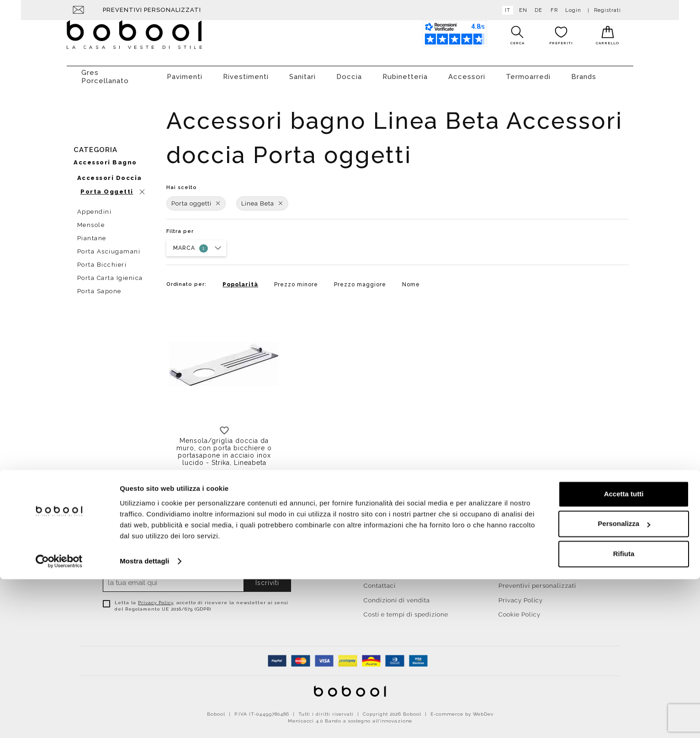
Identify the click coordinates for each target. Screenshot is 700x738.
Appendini (95, 207)
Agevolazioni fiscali (529, 567)
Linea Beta (262, 199)
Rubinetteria (405, 72)
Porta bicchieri (102, 260)
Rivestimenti (246, 72)
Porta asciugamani (109, 247)
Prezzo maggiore (360, 280)
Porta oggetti (196, 199)
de (537, 10)
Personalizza (624, 683)
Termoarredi (528, 72)
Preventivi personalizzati (152, 10)
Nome (411, 280)
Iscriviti (267, 578)
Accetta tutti (624, 653)
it (506, 10)
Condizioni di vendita (397, 596)
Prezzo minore (296, 280)
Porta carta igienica (110, 273)
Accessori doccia (110, 173)
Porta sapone (99, 287)
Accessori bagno (105, 158)
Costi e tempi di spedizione (406, 610)
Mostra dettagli (144, 720)
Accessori (467, 72)
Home (373, 552)
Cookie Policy (520, 610)
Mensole (91, 220)
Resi (505, 552)
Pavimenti (185, 72)
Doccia (349, 72)
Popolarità (240, 280)
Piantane (92, 234)
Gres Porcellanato (105, 72)
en (521, 10)
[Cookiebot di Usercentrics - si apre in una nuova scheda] (59, 720)
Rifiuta (624, 713)
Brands (584, 72)
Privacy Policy (156, 598)
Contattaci (380, 581)
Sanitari (302, 72)
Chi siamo (379, 567)
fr (552, 10)
